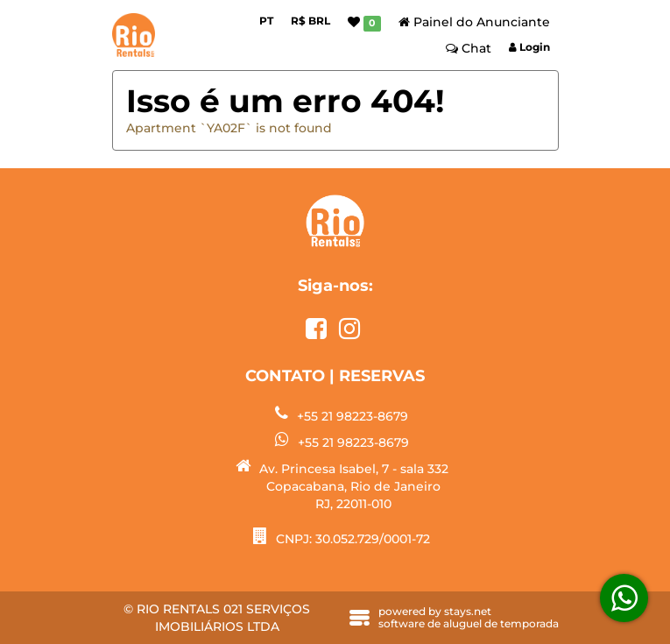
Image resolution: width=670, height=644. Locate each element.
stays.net (468, 611)
